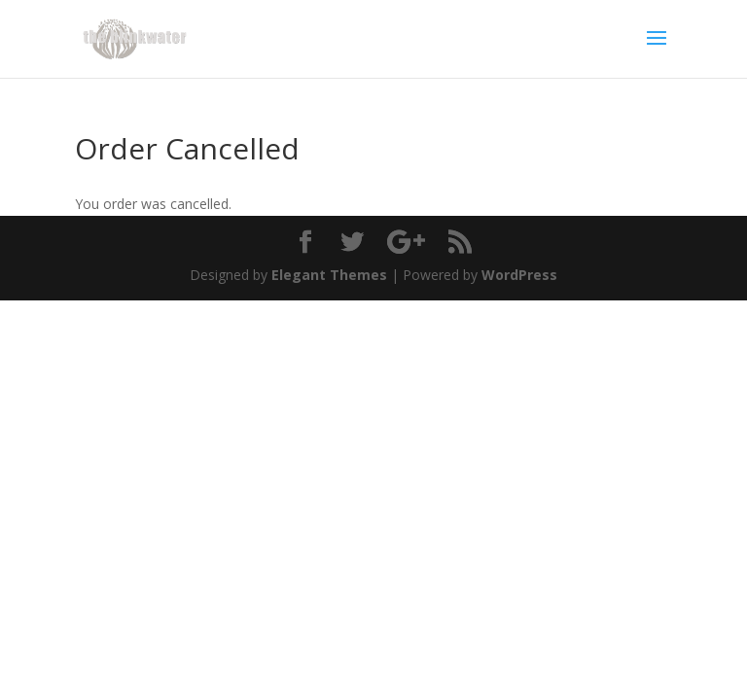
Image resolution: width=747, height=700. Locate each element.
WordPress (519, 275)
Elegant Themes (329, 275)
